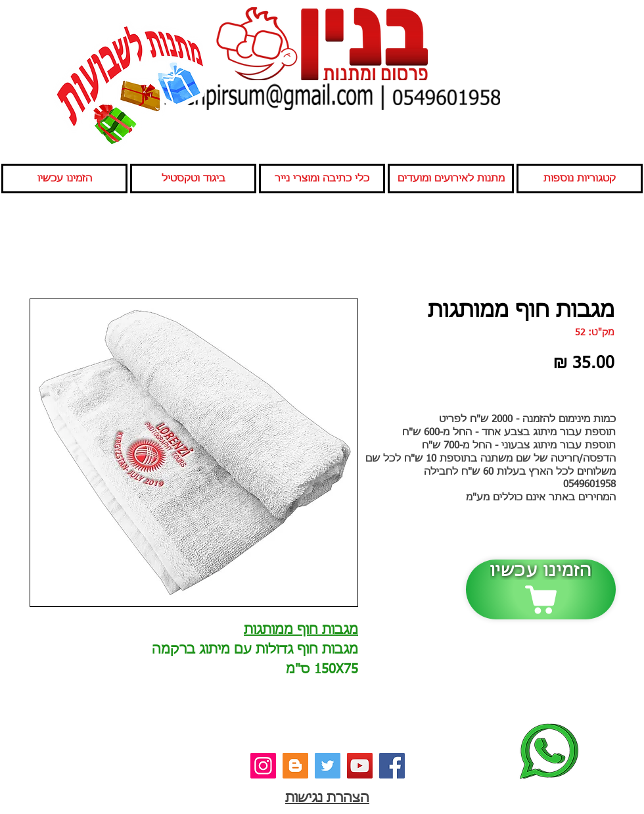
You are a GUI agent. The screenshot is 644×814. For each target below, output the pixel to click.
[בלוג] (295, 766)
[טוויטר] (328, 766)
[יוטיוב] (360, 766)
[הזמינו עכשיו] (541, 589)
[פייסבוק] (392, 766)
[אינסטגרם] (263, 766)
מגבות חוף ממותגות (301, 630)
